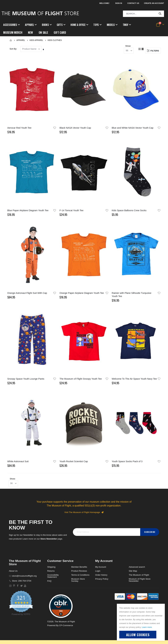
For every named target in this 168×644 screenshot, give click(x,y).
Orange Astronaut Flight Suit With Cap (27, 294)
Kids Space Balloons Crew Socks (129, 211)
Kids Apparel (36, 40)
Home (11, 40)
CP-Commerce (66, 628)
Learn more (147, 627)
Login (98, 573)
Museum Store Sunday (78, 582)
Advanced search (137, 569)
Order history (101, 577)
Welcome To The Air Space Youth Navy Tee (134, 380)
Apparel (21, 40)
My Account (101, 569)
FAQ (49, 583)
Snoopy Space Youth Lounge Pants (26, 380)
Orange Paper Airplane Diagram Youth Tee (82, 294)
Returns (51, 573)
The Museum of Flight (139, 577)
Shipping (51, 569)
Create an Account (154, 3)
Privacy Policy (102, 581)
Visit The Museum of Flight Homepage (84, 514)
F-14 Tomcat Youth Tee (71, 211)
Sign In (119, 3)
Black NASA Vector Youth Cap (75, 128)
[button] (55, 128)
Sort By (13, 49)
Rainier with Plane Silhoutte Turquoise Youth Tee (132, 295)
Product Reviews (79, 573)
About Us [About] (13, 573)
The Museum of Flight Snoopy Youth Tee (81, 380)
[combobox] (144, 14)
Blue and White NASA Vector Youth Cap (133, 128)
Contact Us (133, 3)
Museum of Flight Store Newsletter (140, 582)
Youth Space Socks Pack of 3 (127, 463)
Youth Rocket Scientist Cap (74, 463)
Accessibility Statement (53, 578)
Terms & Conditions (80, 577)
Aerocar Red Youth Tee (19, 128)
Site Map (133, 573)
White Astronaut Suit (18, 463)
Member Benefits (79, 569)
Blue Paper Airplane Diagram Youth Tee (28, 211)
